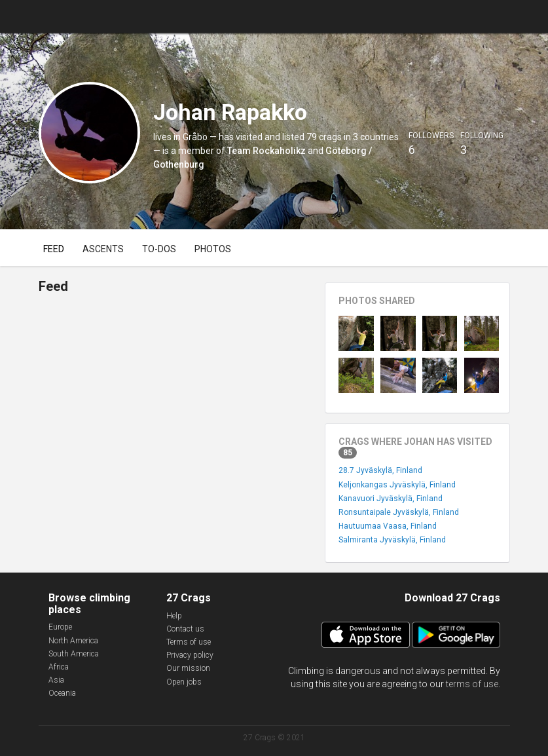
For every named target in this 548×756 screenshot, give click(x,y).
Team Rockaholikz (266, 151)
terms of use (472, 684)
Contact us (185, 629)
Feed (54, 249)
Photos (213, 249)
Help (174, 616)
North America (73, 641)
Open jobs (184, 682)
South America (74, 654)
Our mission (188, 668)
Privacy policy (190, 655)
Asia (56, 680)
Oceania (62, 693)
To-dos (159, 249)
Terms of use (189, 642)
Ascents (103, 249)
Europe (60, 627)
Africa (59, 667)
